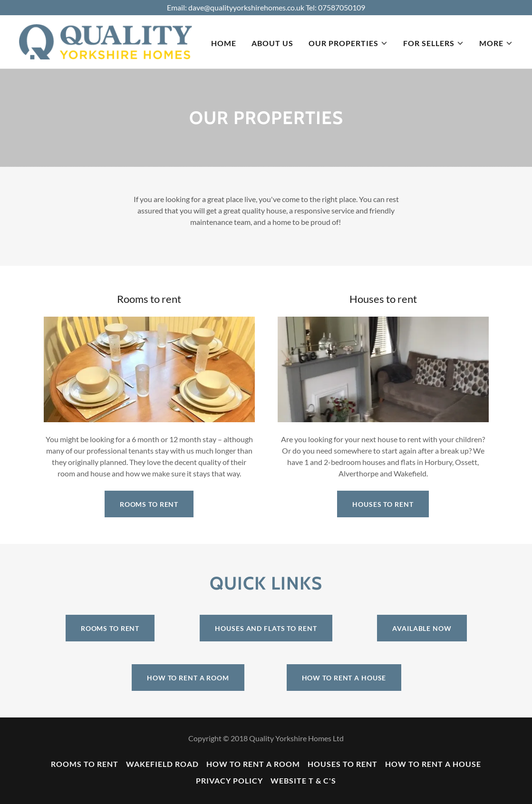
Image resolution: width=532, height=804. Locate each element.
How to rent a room (188, 678)
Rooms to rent (149, 504)
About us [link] (272, 43)
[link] (106, 41)
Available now (422, 628)
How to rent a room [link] (253, 764)
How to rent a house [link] (433, 764)
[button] (348, 43)
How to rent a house (344, 678)
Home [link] (224, 43)
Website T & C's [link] (303, 780)
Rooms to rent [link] (85, 764)
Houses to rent (383, 504)
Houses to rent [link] (343, 764)
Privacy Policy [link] (229, 780)
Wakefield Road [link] (162, 764)
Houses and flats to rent (266, 628)
